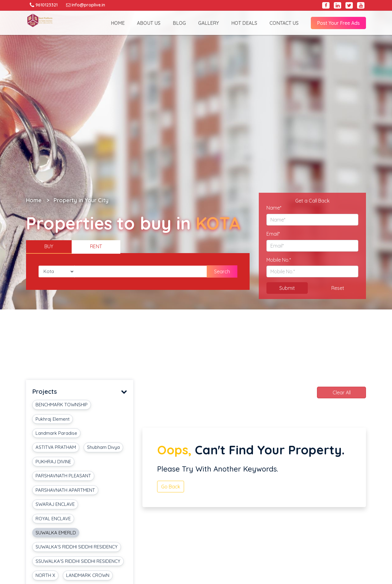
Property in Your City (81, 200)
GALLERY (209, 23)
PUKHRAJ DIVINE (53, 462)
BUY (49, 246)
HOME (118, 23)
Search (222, 271)
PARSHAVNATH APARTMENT (65, 490)
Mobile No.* (279, 260)
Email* (273, 234)
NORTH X (45, 575)
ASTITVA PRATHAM (56, 447)
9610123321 (44, 5)
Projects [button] (80, 392)
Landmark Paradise (56, 433)
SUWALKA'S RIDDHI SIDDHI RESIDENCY (77, 547)
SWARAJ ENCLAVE (55, 504)
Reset (338, 288)
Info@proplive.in (86, 5)
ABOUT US (149, 23)
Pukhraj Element (53, 419)
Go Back (171, 487)
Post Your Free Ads (338, 23)
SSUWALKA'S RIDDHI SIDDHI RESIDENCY (78, 561)
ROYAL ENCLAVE (53, 519)
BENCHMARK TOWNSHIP (62, 405)
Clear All (342, 392)
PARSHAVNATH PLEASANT (63, 476)
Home (34, 200)
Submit (287, 288)
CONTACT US (284, 23)
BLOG (179, 23)
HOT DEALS (244, 23)
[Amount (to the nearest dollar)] (141, 271)
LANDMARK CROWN (88, 575)
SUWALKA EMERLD (56, 533)
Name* (274, 208)
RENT (96, 246)
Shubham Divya (103, 447)
